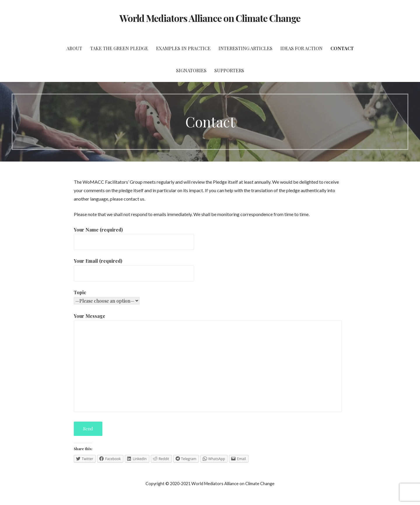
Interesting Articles (245, 48)
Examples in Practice (183, 48)
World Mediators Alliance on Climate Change (210, 18)
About (74, 48)
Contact (342, 48)
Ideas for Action (301, 48)
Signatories (191, 70)
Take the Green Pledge (119, 48)
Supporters (229, 70)
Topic (80, 292)
